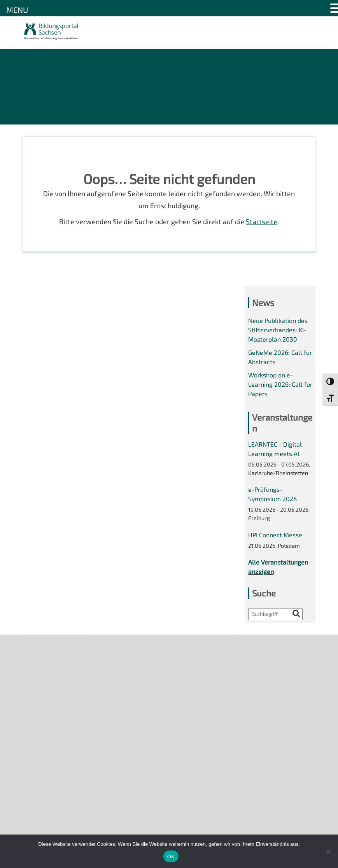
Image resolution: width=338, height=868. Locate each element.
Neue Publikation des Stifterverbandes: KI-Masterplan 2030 (278, 331)
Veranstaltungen (46, 676)
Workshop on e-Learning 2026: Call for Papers (280, 386)
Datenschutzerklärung (54, 716)
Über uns (35, 650)
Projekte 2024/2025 (254, 805)
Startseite (262, 223)
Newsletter (39, 663)
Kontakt (34, 690)
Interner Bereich (45, 729)
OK (171, 857)
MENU (17, 10)
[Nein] (328, 851)
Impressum (38, 703)
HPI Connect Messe (275, 538)
